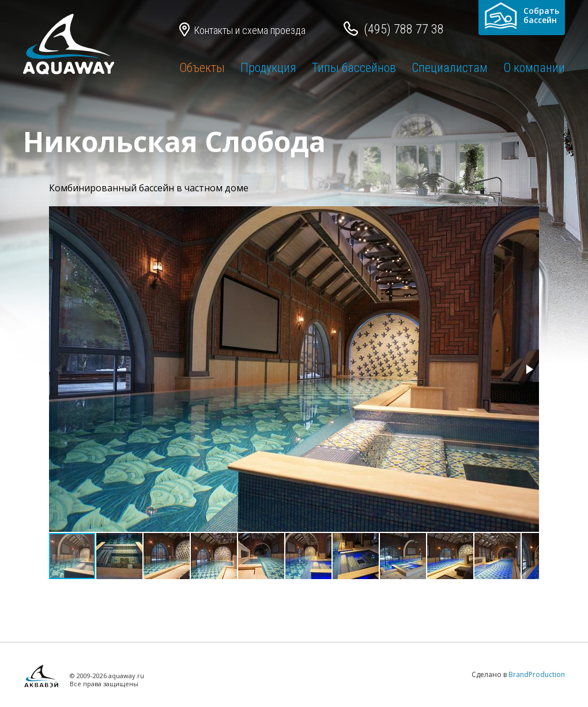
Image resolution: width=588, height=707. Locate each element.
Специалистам (450, 68)
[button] (529, 369)
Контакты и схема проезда (250, 30)
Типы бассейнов (354, 68)
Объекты (202, 68)
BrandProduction (537, 674)
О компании (534, 68)
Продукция (268, 68)
